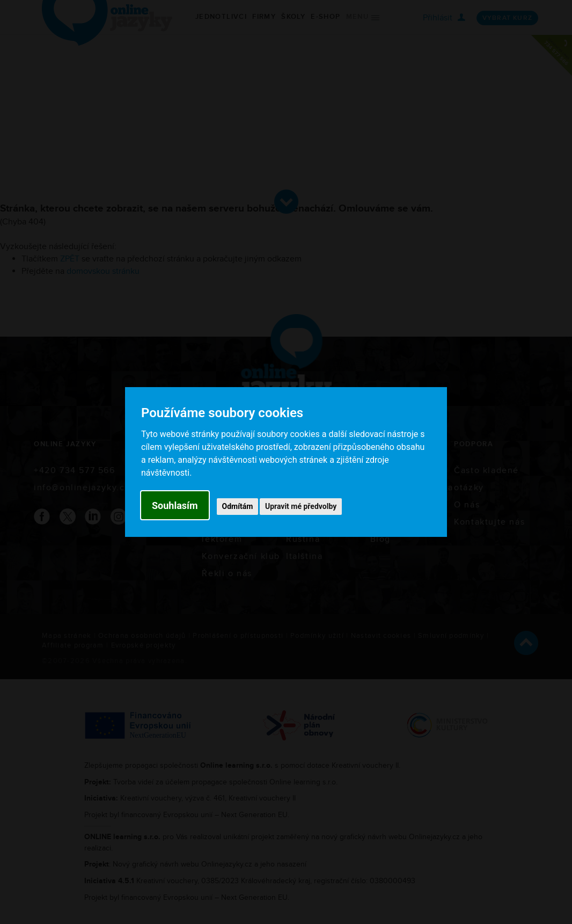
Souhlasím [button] (175, 505)
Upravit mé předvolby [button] (301, 506)
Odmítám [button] (238, 506)
